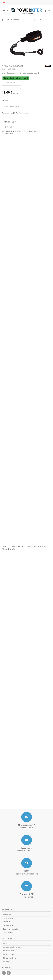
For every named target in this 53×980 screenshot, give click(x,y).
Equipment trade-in (10, 929)
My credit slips (9, 951)
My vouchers (8, 962)
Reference (5, 69)
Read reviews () (8, 113)
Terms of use (8, 918)
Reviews (8, 127)
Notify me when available (11, 87)
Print (6, 101)
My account (7, 938)
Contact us (7, 915)
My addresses (9, 954)
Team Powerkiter (10, 933)
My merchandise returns (13, 947)
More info (10, 122)
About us (7, 922)
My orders (7, 944)
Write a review (22, 113)
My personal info (10, 958)
